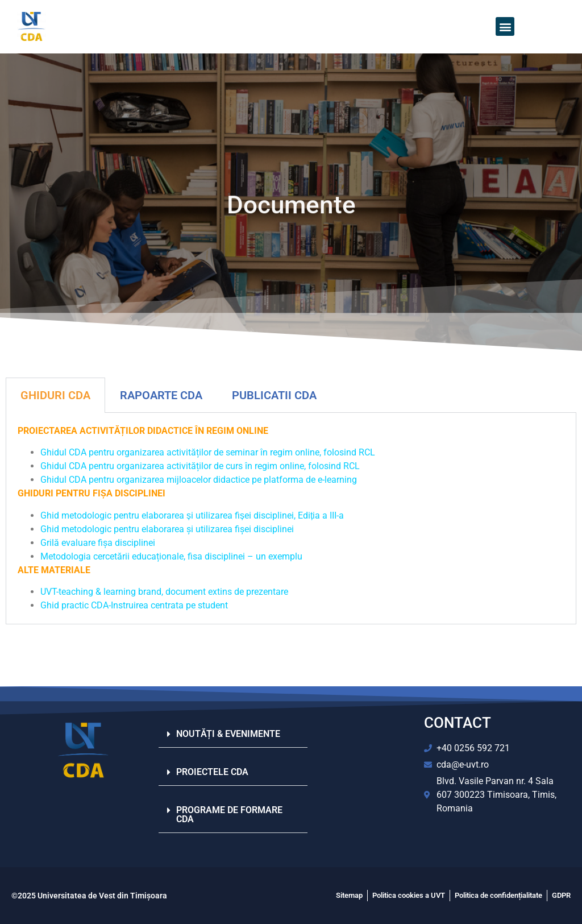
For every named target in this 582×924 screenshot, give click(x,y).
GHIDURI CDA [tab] (55, 395)
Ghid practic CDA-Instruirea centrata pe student (134, 605)
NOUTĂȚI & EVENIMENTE (228, 734)
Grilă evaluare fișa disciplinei (98, 543)
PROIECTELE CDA (212, 772)
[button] (505, 26)
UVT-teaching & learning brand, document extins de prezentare (164, 592)
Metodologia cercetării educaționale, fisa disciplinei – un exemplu (171, 556)
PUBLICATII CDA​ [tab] (274, 395)
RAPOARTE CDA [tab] (161, 395)
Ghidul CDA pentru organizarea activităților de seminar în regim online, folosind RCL (209, 452)
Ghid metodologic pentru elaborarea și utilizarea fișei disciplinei (167, 529)
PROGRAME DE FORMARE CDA (229, 815)
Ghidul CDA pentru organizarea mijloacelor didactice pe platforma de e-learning (200, 480)
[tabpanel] (291, 519)
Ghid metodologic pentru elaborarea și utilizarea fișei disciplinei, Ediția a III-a (192, 515)
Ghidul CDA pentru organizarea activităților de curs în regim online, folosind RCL (201, 466)
